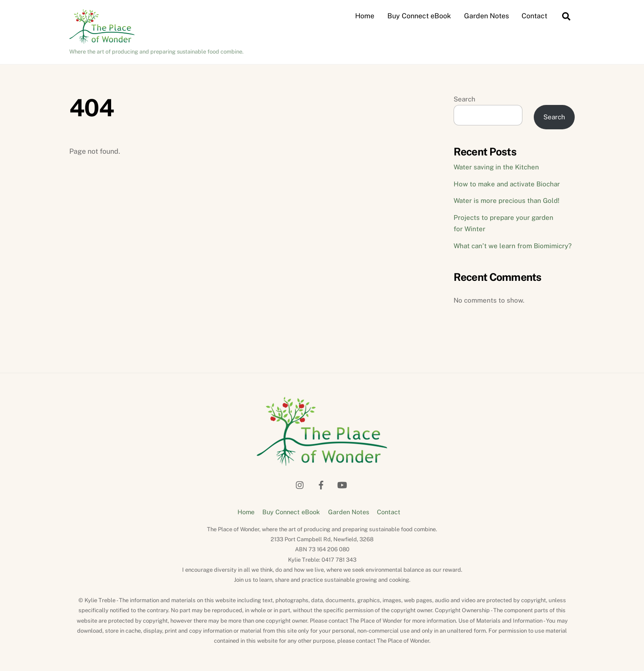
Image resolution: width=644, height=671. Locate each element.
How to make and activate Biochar (507, 184)
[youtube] (342, 484)
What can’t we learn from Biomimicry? (513, 246)
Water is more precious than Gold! (507, 201)
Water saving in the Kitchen (496, 167)
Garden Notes (486, 16)
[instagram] (300, 484)
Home (365, 16)
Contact (534, 16)
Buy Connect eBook (419, 16)
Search (464, 99)
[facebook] (321, 484)
